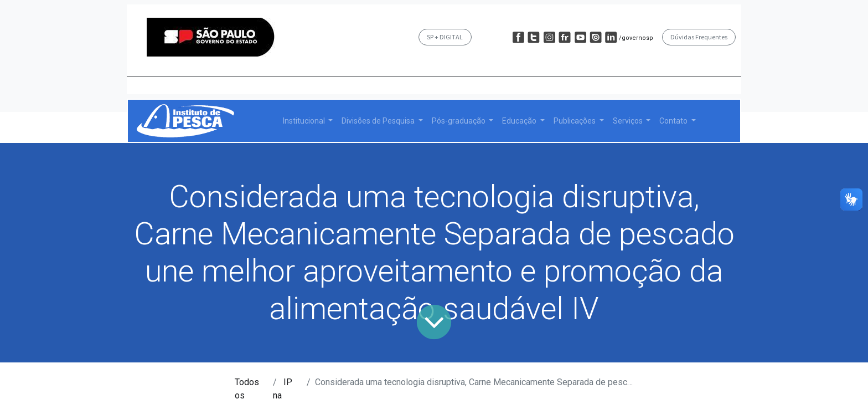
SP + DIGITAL (445, 37)
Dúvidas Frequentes (699, 37)
